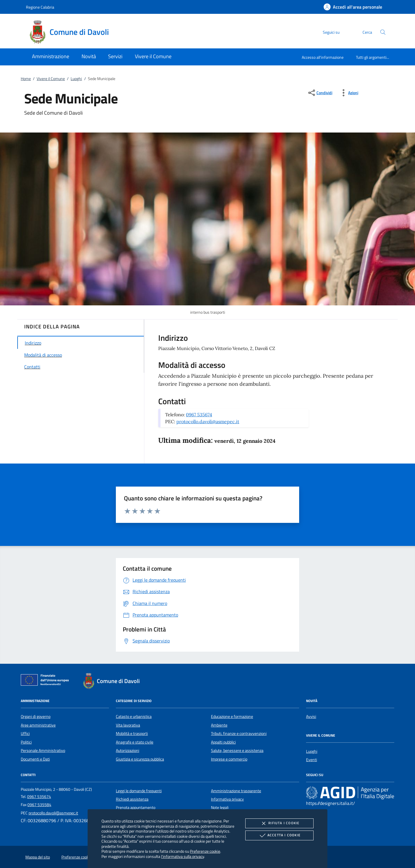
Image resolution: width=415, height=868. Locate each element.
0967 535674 (199, 415)
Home (26, 79)
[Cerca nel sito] (383, 32)
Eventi (312, 760)
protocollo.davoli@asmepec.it (208, 421)
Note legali (220, 808)
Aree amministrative (38, 725)
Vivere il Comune (51, 79)
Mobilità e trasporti (132, 733)
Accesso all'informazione (323, 57)
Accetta (279, 835)
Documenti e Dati (35, 759)
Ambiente (219, 725)
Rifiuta (279, 823)
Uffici (25, 733)
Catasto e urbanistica (134, 716)
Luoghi (76, 79)
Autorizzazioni (128, 750)
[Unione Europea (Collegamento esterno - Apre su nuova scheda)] (46, 681)
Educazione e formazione (232, 716)
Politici (26, 742)
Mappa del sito (38, 857)
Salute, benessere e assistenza (237, 750)
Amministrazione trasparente (236, 791)
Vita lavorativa (128, 725)
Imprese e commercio (229, 759)
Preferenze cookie (205, 851)
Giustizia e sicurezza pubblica (140, 759)
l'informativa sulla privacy (183, 856)
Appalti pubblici (223, 742)
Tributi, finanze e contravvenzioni (239, 733)
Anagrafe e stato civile (135, 742)
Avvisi (311, 716)
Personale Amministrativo (43, 750)
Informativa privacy (227, 799)
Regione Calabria (40, 7)
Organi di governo (36, 716)
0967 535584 (39, 805)
